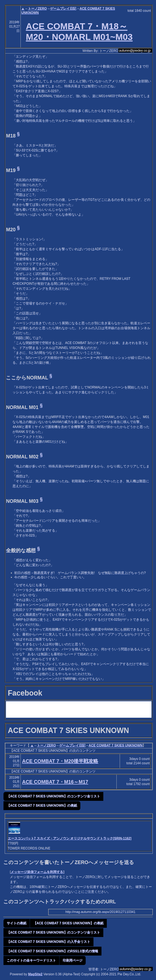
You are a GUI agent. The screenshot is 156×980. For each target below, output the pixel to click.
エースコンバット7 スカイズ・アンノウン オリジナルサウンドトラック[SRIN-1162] (70, 838)
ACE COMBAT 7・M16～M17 (55, 782)
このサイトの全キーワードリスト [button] (31, 960)
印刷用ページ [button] (73, 960)
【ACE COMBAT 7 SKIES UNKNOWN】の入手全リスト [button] (48, 942)
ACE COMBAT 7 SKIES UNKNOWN (116, 745)
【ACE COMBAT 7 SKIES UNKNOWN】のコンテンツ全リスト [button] (53, 796)
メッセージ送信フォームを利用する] (37, 872)
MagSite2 (35, 974)
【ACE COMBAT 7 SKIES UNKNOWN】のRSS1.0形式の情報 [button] (52, 951)
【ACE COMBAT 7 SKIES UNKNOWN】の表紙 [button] (42, 805)
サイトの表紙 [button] (17, 923)
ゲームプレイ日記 (63, 9)
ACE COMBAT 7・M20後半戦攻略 (60, 761)
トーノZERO (37, 9)
